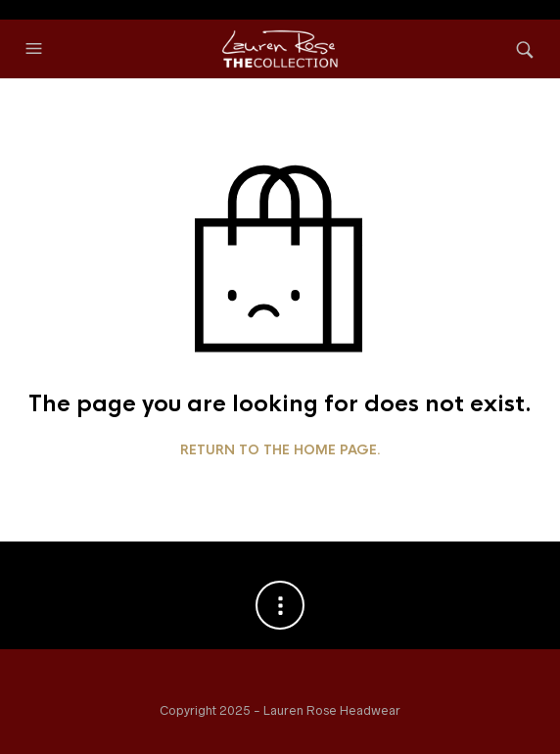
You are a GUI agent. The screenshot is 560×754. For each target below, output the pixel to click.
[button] (36, 49)
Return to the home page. (280, 450)
